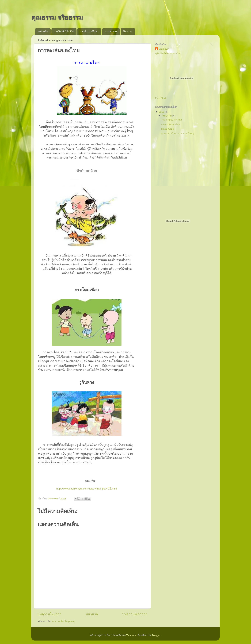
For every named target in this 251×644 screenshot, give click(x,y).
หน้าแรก (92, 614)
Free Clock (161, 98)
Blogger (156, 635)
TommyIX (131, 635)
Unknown (164, 49)
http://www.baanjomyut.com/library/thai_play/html (87, 489)
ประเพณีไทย (168, 129)
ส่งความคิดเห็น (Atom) (64, 621)
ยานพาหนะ (111, 31)
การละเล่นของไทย (170, 124)
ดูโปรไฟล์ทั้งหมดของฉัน (168, 54)
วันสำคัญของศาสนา (172, 120)
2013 (162, 112)
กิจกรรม (128, 31)
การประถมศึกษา (89, 31)
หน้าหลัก (43, 31)
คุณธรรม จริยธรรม (57, 18)
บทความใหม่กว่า (49, 614)
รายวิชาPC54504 (64, 31)
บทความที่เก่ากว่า (135, 614)
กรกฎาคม (167, 116)
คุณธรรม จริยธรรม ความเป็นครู (177, 133)
